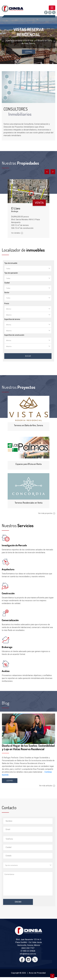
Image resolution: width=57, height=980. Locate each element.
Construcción (8, 593)
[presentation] (3, 41)
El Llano (16, 208)
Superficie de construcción (14, 335)
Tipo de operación (11, 273)
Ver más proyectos (47, 513)
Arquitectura (8, 569)
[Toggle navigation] (52, 8)
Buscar (28, 356)
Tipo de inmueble (11, 263)
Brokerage (7, 647)
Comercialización (10, 620)
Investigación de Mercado (14, 545)
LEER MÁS (10, 781)
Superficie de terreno (12, 319)
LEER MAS (29, 52)
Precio (7, 304)
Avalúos (6, 671)
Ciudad (7, 283)
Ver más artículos (47, 786)
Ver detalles (17, 233)
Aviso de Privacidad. (37, 973)
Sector (7, 293)
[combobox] (28, 269)
